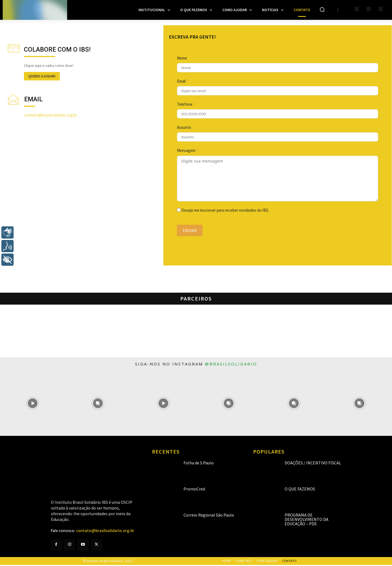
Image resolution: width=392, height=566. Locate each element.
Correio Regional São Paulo (209, 516)
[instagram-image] (33, 404)
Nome (182, 59)
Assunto (184, 129)
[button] (322, 10)
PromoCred (194, 490)
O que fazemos (300, 490)
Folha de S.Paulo (199, 464)
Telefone (185, 106)
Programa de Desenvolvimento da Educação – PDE (307, 521)
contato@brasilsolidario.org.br (51, 115)
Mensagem (186, 152)
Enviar (190, 232)
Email (181, 82)
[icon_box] (49, 61)
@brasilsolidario (231, 365)
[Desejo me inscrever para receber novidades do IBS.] (179, 211)
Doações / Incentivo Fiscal (313, 464)
